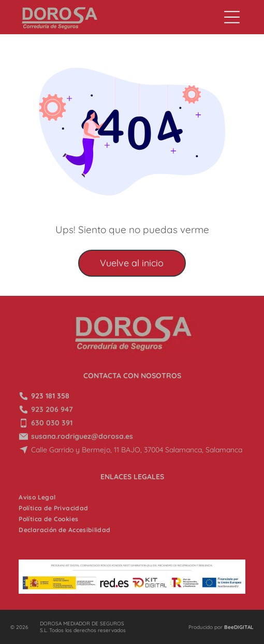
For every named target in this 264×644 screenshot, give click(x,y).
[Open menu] (232, 17)
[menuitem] (37, 497)
